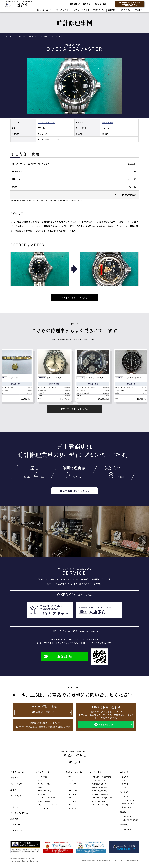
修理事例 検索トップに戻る (75, 413)
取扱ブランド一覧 (74, 772)
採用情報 (124, 792)
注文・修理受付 (127, 816)
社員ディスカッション (130, 807)
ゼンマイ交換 (42, 777)
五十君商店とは (17, 772)
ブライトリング (74, 801)
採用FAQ (125, 797)
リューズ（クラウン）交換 (47, 798)
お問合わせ (15, 825)
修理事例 (112, 10)
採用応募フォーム (128, 800)
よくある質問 (16, 795)
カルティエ (72, 784)
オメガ (41, 126)
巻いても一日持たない (99, 787)
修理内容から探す (62, 10)
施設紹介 (125, 787)
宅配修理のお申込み (19, 813)
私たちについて (44, 10)
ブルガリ (71, 805)
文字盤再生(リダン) (44, 791)
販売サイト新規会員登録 (130, 820)
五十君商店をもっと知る (74, 495)
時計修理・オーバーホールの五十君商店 (19, 36)
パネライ (71, 798)
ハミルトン (72, 794)
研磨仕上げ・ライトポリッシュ (48, 805)
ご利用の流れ (125, 10)
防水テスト (42, 780)
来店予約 (14, 819)
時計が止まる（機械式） (100, 801)
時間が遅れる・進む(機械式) (101, 777)
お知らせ (14, 807)
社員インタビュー (128, 804)
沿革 (124, 780)
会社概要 (125, 777)
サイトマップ (16, 830)
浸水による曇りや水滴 (99, 791)
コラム (13, 801)
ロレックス (72, 808)
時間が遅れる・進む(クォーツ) (102, 798)
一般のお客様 (127, 829)
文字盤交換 (42, 787)
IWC (70, 777)
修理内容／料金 (43, 772)
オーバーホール (43, 808)
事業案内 (125, 784)
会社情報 (87, 4)
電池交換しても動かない (100, 784)
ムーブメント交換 (44, 784)
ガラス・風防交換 (44, 801)
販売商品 (124, 825)
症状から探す (99, 10)
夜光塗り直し (42, 794)
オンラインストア (101, 4)
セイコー (71, 787)
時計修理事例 (42, 36)
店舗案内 (139, 10)
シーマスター (49, 126)
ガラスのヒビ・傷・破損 (100, 794)
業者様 (123, 812)
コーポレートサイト (119, 861)
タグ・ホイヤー (74, 791)
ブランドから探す (82, 10)
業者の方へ (74, 4)
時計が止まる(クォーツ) (100, 805)
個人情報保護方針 (133, 861)
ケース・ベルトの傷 (99, 780)
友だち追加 (58, 661)
